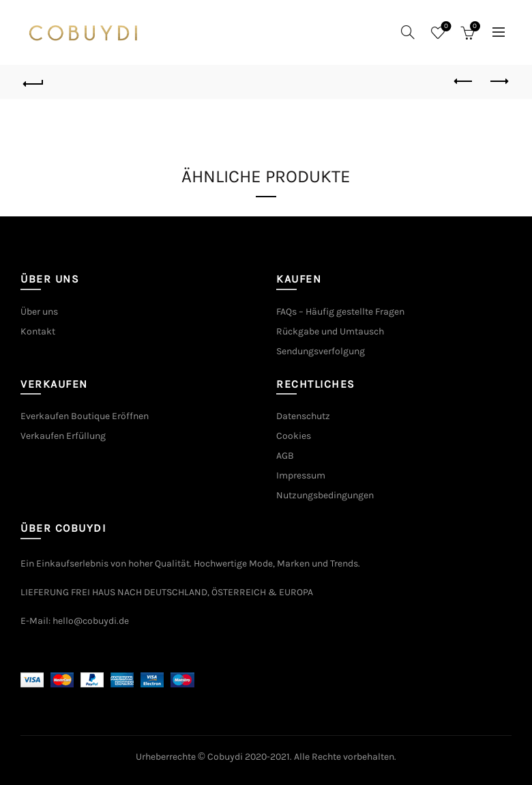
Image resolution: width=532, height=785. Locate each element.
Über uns (39, 312)
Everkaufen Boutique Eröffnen (85, 416)
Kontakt (38, 331)
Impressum (301, 475)
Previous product (464, 81)
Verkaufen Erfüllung (63, 436)
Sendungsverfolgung (321, 351)
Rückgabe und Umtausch (330, 331)
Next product (498, 81)
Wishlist (444, 27)
